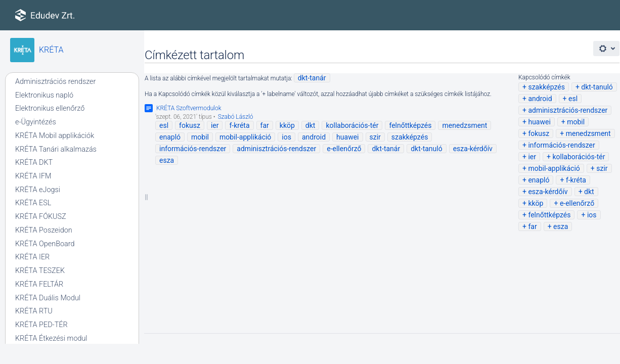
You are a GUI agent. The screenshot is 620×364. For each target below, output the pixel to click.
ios (592, 215)
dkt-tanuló (597, 87)
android (540, 99)
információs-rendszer (561, 145)
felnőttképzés (549, 215)
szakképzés (546, 87)
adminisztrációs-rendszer (568, 110)
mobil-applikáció (554, 168)
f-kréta (576, 180)
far (532, 226)
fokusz (539, 133)
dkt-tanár (312, 78)
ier (532, 157)
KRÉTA (51, 50)
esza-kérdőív (548, 192)
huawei (539, 122)
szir (602, 168)
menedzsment (588, 133)
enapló (539, 180)
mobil (576, 122)
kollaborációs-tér (579, 157)
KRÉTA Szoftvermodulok (189, 108)
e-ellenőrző (577, 203)
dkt (589, 192)
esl (573, 99)
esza (561, 226)
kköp (536, 203)
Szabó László (236, 117)
